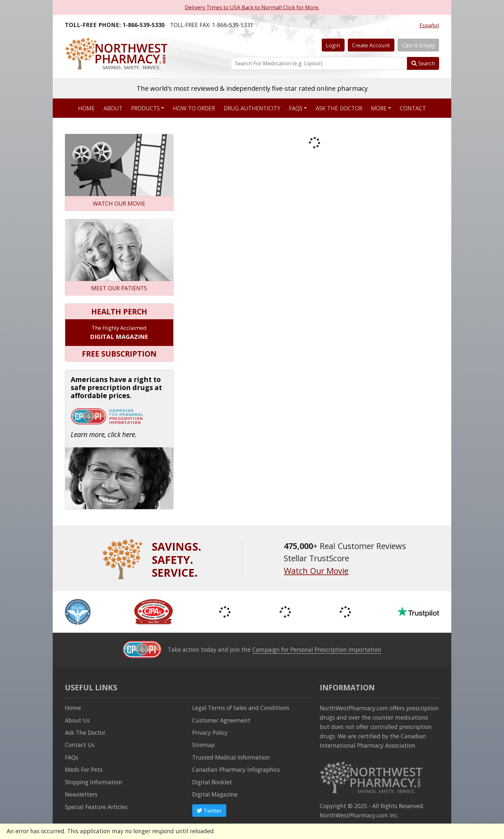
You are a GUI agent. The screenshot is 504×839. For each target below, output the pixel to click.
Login (333, 45)
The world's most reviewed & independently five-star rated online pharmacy (252, 88)
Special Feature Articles (96, 807)
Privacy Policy (210, 732)
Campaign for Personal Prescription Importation (317, 649)
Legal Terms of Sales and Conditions (241, 708)
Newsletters (81, 794)
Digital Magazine (215, 794)
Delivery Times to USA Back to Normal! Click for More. (252, 7)
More (379, 108)
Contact (413, 108)
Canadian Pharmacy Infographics (236, 769)
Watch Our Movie (316, 571)
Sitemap (203, 745)
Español (429, 25)
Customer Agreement (221, 720)
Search (423, 63)
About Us (77, 720)
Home (86, 108)
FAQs (296, 108)
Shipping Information (94, 782)
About (113, 108)
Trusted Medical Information (231, 757)
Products (145, 108)
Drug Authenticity (252, 108)
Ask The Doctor (85, 732)
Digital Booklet (212, 782)
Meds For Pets (84, 769)
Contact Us (80, 745)
